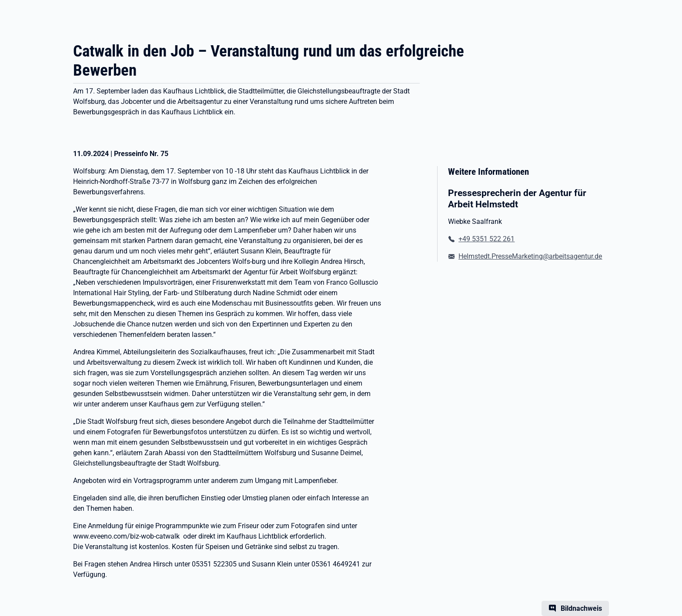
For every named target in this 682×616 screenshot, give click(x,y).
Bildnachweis (581, 608)
